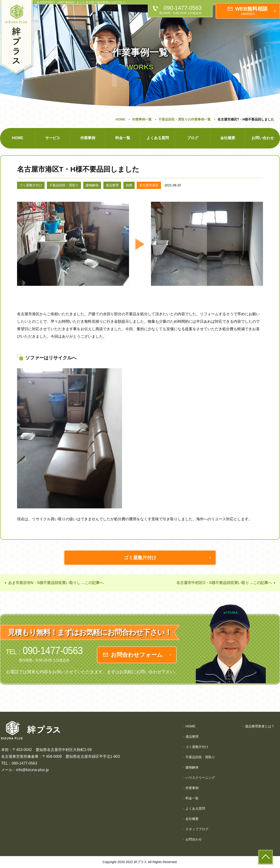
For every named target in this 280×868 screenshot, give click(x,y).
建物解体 (92, 185)
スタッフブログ (197, 829)
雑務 (129, 185)
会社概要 (228, 138)
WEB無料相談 (251, 11)
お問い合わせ (263, 138)
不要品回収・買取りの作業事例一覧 (185, 119)
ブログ (193, 138)
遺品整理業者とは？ (260, 726)
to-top (266, 857)
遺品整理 (112, 185)
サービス (53, 138)
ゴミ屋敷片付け (31, 185)
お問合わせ (194, 839)
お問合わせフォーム (137, 655)
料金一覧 (123, 138)
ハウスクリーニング (200, 778)
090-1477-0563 (183, 10)
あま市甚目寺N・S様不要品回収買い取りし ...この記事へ (56, 583)
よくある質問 (158, 138)
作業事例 (88, 138)
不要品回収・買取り (64, 185)
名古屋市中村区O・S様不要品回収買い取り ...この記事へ (224, 583)
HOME (120, 119)
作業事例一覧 (142, 119)
